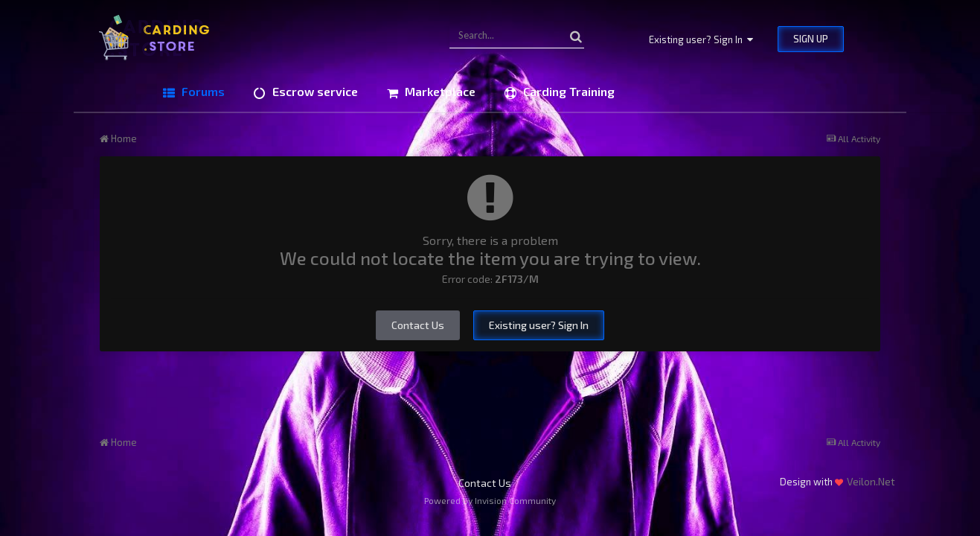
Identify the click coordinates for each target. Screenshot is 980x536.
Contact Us (418, 325)
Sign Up (811, 39)
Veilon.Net (871, 481)
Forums (202, 91)
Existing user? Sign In (701, 39)
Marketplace (439, 91)
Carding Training (567, 91)
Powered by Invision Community (490, 500)
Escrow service (314, 91)
